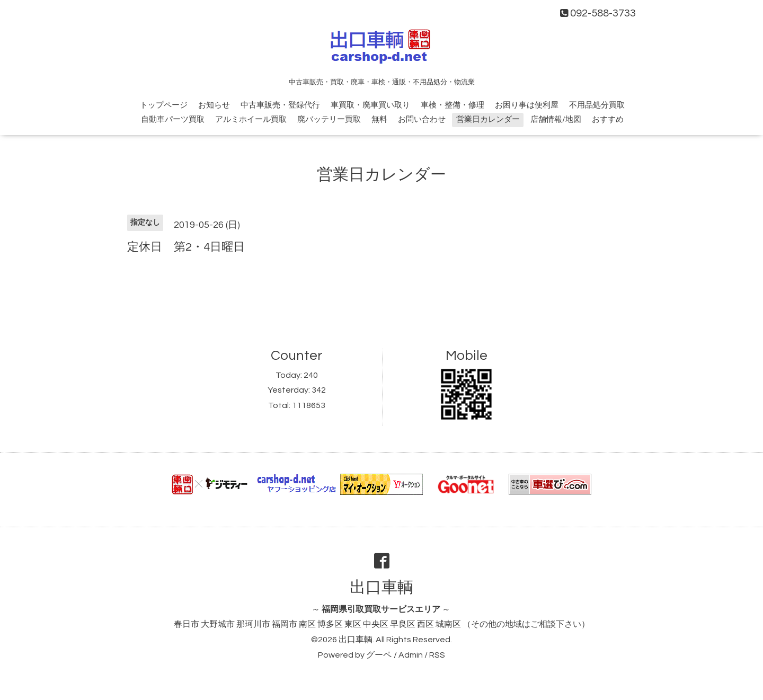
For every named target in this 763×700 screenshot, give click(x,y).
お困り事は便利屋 (527, 105)
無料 (379, 119)
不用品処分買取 (597, 105)
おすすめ (608, 119)
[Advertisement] (381, 293)
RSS (437, 655)
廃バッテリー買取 (329, 119)
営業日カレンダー (488, 119)
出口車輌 (381, 587)
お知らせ (214, 105)
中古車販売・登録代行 (280, 105)
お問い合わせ (422, 119)
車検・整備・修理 (453, 105)
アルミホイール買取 (251, 119)
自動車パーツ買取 (173, 119)
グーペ (379, 655)
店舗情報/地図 (556, 119)
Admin (411, 655)
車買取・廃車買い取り (370, 105)
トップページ (164, 105)
